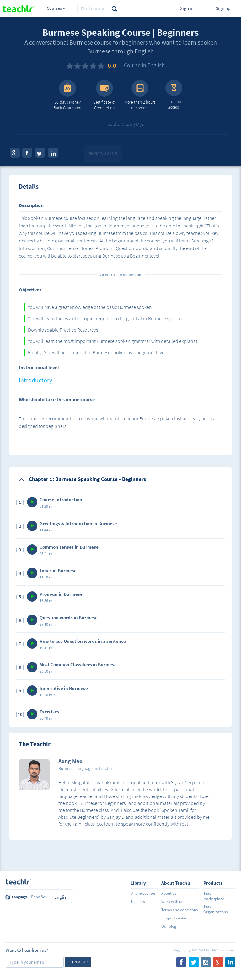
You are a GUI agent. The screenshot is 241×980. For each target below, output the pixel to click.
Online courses (143, 893)
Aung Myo (70, 762)
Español (39, 897)
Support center (174, 918)
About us (169, 893)
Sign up (223, 8)
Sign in (187, 8)
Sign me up (78, 962)
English (62, 897)
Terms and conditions (179, 910)
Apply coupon (103, 153)
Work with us (172, 901)
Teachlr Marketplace (214, 896)
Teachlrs (138, 901)
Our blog (169, 926)
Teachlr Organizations (215, 909)
